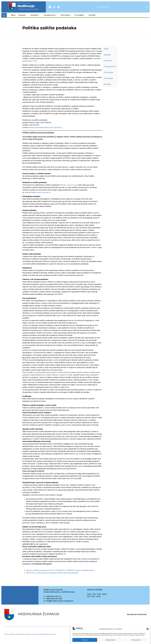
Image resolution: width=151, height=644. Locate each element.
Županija (23, 15)
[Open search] (147, 7)
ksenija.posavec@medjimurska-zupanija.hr (45, 128)
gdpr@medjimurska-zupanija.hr (38, 192)
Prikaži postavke (136, 640)
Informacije (66, 15)
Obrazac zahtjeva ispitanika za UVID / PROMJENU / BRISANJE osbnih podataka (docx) (60, 570)
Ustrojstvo (35, 15)
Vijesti (13, 15)
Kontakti (92, 15)
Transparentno (50, 15)
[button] (148, 629)
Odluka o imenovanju (69, 185)
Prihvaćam (85, 640)
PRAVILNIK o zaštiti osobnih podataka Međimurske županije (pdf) (52, 573)
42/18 (34, 61)
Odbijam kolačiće (110, 640)
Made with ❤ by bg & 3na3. (47, 634)
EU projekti (80, 15)
